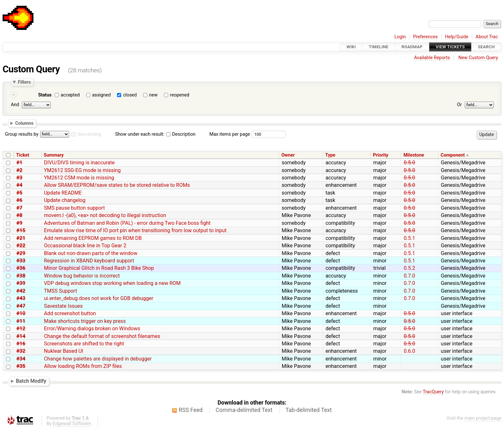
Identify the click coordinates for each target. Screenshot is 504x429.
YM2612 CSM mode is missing (79, 178)
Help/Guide (457, 37)
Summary (54, 155)
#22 (21, 246)
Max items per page (230, 134)
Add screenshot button (70, 313)
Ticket (22, 155)
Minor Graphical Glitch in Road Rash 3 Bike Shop (99, 268)
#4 (19, 185)
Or (459, 105)
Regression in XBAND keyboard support (89, 261)
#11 (21, 321)
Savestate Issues (63, 306)
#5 (19, 193)
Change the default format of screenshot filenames (102, 336)
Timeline (379, 47)
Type (330, 155)
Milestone (414, 155)
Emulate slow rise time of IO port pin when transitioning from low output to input (135, 230)
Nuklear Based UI (64, 351)
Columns (24, 123)
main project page (483, 418)
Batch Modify (31, 381)
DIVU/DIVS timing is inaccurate (79, 163)
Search (486, 47)
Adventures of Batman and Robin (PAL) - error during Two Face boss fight (127, 223)
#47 (21, 306)
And (15, 105)
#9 (19, 223)
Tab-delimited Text (309, 410)
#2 (19, 170)
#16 (21, 344)
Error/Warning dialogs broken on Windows (92, 329)
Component (453, 155)
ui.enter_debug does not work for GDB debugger (99, 298)
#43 (21, 298)
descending (89, 134)
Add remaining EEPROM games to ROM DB (93, 238)
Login (400, 37)
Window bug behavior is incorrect (82, 276)
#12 (21, 329)
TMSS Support (61, 291)
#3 (19, 178)
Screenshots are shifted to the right (84, 344)
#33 (21, 261)
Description (181, 134)
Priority (381, 155)
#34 (21, 359)
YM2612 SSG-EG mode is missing (82, 170)
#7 (19, 208)
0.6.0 (409, 351)
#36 (21, 268)
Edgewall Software (72, 424)
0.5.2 (409, 268)
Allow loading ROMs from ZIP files (83, 366)
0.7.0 (409, 276)
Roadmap (412, 47)
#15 (21, 230)
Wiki (351, 47)
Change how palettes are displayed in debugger (98, 359)
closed (130, 95)
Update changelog (65, 200)
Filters (24, 82)
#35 (21, 366)
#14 (21, 336)
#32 (21, 351)
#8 (19, 215)
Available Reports (432, 58)
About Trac (487, 37)
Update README (63, 193)
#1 (19, 163)
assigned (101, 95)
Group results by (22, 134)
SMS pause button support (74, 208)
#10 (21, 313)
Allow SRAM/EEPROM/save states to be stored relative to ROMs (117, 185)
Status (45, 95)
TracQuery (433, 392)
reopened (180, 95)
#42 (21, 291)
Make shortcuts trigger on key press (85, 321)
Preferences (425, 37)
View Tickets (450, 47)
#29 (21, 253)
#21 (21, 238)
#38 (21, 276)
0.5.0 (409, 163)
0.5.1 (409, 238)
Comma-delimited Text (244, 410)
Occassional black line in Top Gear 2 (85, 246)
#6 (19, 200)
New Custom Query (478, 58)
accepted (70, 95)
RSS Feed (191, 410)
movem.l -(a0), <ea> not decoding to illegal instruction (105, 215)
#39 (21, 283)
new (153, 95)
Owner (288, 155)
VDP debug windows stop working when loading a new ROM (112, 283)
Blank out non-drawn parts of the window (91, 253)
